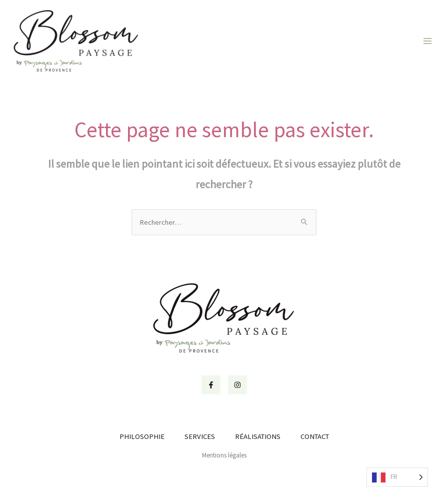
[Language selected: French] (397, 477)
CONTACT (315, 436)
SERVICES (200, 436)
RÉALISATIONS (258, 436)
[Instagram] (237, 385)
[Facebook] (211, 385)
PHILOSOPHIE (142, 436)
